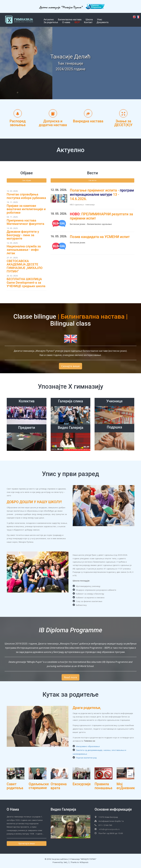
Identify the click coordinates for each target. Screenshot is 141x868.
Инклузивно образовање (86, 746)
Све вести (92, 180)
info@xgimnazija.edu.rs (109, 829)
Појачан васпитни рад (85, 758)
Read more (70, 677)
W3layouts (84, 862)
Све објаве (27, 180)
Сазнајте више (70, 366)
